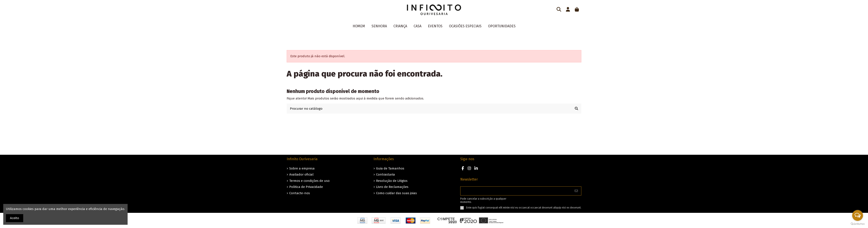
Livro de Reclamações (392, 187)
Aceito (15, 218)
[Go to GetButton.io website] (858, 224)
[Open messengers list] (858, 215)
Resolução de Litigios (392, 181)
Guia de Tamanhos (390, 168)
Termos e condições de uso (309, 181)
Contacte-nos (300, 193)
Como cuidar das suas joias (396, 193)
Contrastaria (386, 174)
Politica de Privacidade (306, 187)
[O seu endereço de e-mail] (516, 191)
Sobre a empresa (302, 168)
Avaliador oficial (301, 174)
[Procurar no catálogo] (576, 109)
